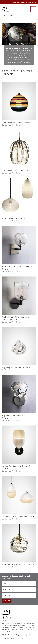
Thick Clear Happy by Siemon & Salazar (19, 565)
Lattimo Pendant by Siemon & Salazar (18, 517)
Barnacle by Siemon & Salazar (15, 171)
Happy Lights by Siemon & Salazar (17, 368)
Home (4, 16)
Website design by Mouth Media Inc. (13, 638)
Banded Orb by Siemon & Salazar (16, 123)
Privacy (25, 635)
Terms (30, 635)
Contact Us (20, 125)
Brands (10, 16)
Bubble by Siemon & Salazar (14, 219)
